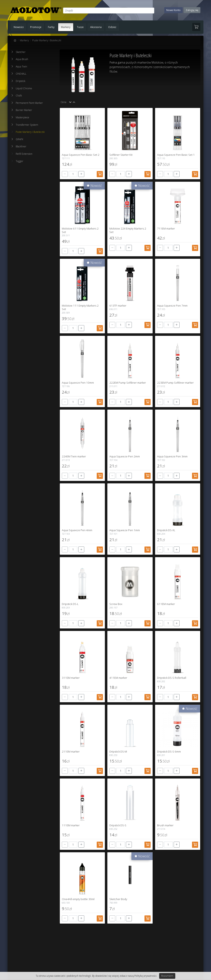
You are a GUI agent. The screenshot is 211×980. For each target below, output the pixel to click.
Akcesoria (96, 27)
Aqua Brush (22, 59)
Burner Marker (24, 110)
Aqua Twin (21, 67)
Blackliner (21, 146)
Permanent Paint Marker (29, 103)
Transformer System (27, 125)
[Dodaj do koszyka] (100, 174)
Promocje (36, 27)
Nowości (19, 27)
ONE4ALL (21, 74)
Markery (66, 27)
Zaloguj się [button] (192, 10)
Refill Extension (22, 154)
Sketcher (21, 52)
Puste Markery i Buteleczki (47, 40)
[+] (81, 174)
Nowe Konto (173, 10)
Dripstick (21, 81)
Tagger (17, 161)
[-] (65, 174)
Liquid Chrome (24, 88)
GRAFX (19, 139)
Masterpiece (22, 117)
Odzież (112, 27)
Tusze (80, 27)
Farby (51, 27)
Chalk (19, 96)
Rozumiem (167, 976)
